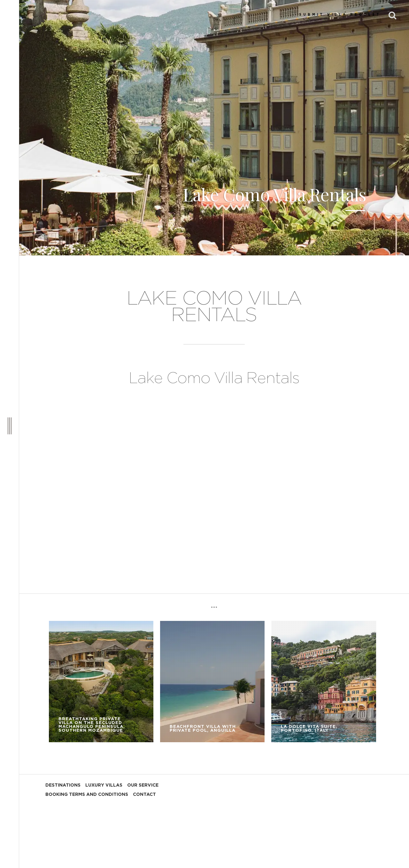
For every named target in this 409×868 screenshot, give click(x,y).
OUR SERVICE (143, 785)
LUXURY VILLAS (104, 785)
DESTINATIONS (63, 785)
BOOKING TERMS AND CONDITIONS (87, 795)
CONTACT (144, 795)
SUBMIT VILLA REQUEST (340, 15)
